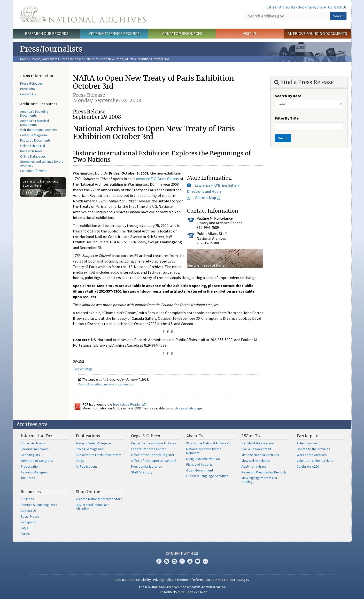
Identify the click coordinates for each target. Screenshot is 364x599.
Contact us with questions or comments (105, 384)
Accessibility (142, 580)
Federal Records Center (148, 449)
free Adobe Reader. (129, 404)
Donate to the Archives (313, 449)
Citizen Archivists (281, 7)
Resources (31, 492)
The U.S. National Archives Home (83, 14)
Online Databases (33, 156)
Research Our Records (47, 33)
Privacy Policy (163, 580)
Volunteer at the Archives (315, 461)
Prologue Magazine (90, 449)
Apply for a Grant (254, 466)
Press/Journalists (45, 59)
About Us (195, 436)
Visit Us (250, 33)
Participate (307, 436)
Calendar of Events (34, 171)
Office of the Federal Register (153, 455)
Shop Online (88, 492)
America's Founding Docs (39, 505)
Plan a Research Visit (256, 449)
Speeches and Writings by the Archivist (42, 163)
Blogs (80, 461)
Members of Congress (37, 461)
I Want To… (252, 436)
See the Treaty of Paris (206, 265)
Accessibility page (189, 408)
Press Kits (27, 89)
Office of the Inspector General (154, 461)
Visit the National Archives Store (99, 499)
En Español (28, 522)
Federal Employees (35, 449)
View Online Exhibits (256, 461)
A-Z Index (27, 499)
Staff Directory (142, 472)
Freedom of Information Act (195, 580)
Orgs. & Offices (146, 436)
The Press (28, 478)
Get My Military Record (258, 443)
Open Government (200, 470)
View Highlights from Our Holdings (259, 480)
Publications (88, 436)
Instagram (174, 561)
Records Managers (34, 472)
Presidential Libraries (147, 466)
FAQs (24, 528)
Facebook (159, 561)
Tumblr (182, 561)
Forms (25, 534)
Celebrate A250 (308, 466)
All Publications (87, 466)
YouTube (190, 561)
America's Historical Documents (35, 123)
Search (338, 16)
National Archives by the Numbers (204, 451)
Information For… (38, 436)
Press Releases (72, 59)
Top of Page (83, 369)
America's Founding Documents (317, 33)
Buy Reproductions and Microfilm (93, 507)
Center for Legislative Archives (154, 443)
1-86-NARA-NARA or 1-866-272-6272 (182, 592)
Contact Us (337, 7)
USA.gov (243, 580)
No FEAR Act (226, 580)
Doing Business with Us (203, 459)
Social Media (30, 516)
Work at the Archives (312, 455)
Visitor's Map (205, 198)
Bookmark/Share (312, 7)
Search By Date (288, 96)
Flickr (205, 561)
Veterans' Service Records (114, 33)
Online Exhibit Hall (33, 146)
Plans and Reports (199, 464)
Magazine (34, 135)
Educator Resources (182, 33)
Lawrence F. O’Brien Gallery (217, 185)
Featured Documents (35, 140)
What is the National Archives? (208, 443)
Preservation (30, 466)
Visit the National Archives (39, 130)
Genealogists (30, 455)
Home (24, 59)
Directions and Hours (204, 191)
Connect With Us (182, 553)
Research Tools (31, 151)
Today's (94, 443)
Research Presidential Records (264, 472)
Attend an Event (308, 443)
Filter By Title (287, 118)
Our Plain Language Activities (207, 476)
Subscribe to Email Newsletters (99, 455)
